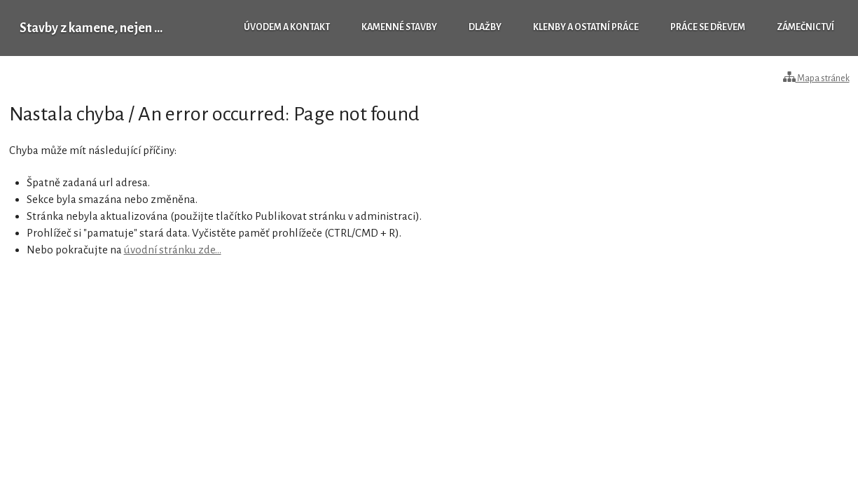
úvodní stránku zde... (173, 250)
